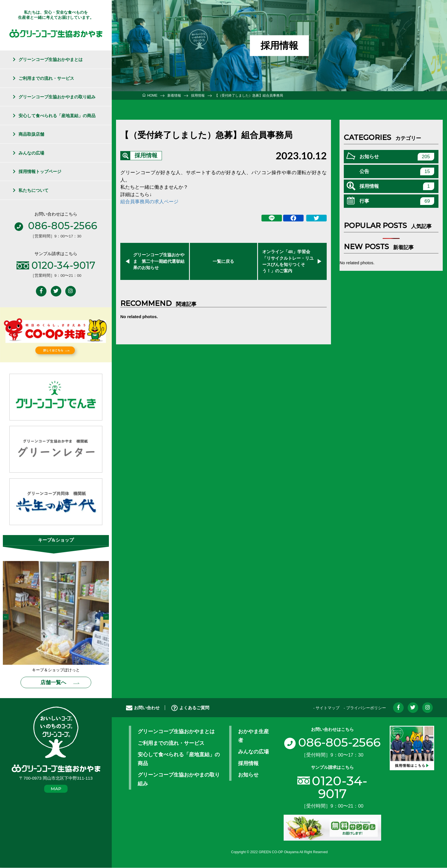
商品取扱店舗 (31, 134)
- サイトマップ (326, 709)
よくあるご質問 (190, 708)
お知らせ (397, 157)
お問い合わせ (143, 708)
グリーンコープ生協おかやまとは (51, 59)
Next (106, 617)
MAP (56, 789)
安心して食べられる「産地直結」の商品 (57, 116)
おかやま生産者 (253, 736)
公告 (397, 171)
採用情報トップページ (40, 171)
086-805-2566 (332, 743)
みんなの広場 (31, 153)
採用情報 (146, 156)
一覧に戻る (223, 261)
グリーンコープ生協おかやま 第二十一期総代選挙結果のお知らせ (159, 261)
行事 (397, 201)
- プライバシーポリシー (365, 709)
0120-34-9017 (340, 788)
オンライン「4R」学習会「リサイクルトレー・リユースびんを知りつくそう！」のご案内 (288, 261)
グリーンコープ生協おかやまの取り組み (57, 97)
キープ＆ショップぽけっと (56, 671)
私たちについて (33, 190)
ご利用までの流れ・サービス (46, 78)
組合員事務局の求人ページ (149, 202)
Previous (6, 617)
